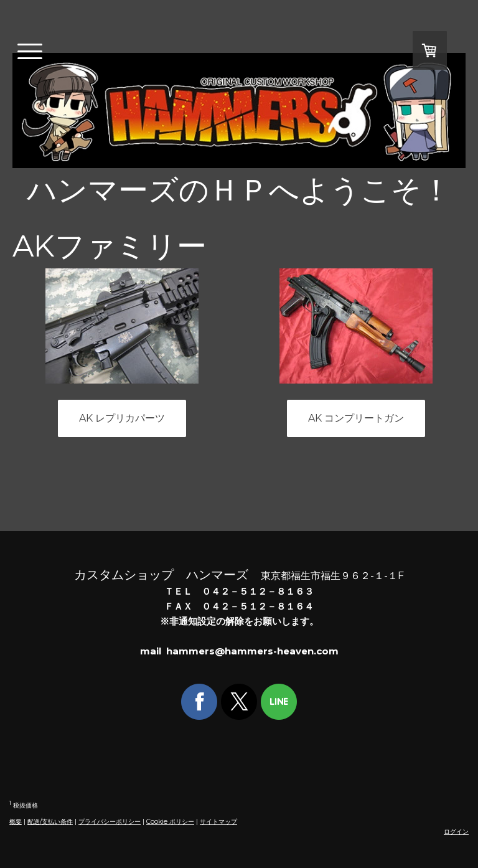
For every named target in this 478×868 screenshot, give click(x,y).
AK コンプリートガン (356, 418)
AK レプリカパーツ (122, 418)
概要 (16, 822)
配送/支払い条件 (50, 822)
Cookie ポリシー (170, 822)
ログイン (456, 832)
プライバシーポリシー (110, 822)
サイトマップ (218, 822)
